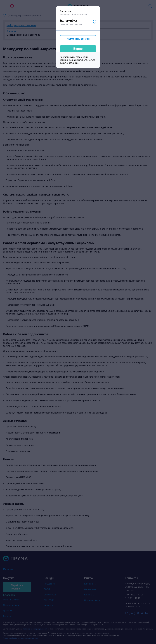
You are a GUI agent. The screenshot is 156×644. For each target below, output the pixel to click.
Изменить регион (78, 39)
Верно (78, 49)
